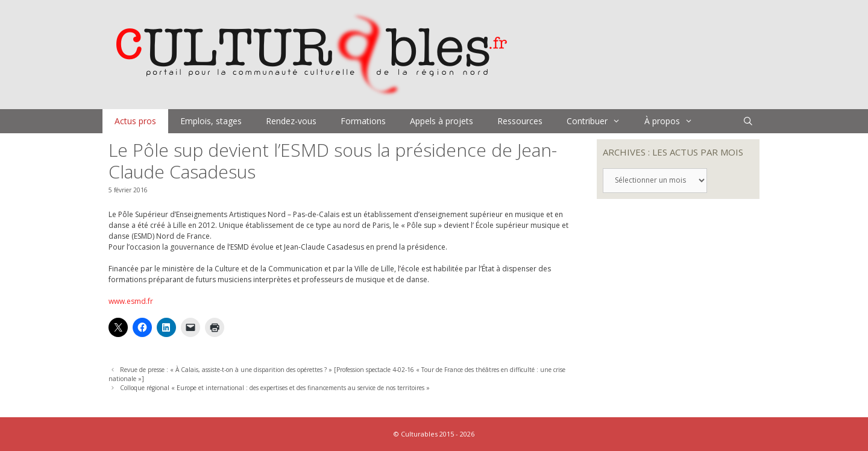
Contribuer (599, 121)
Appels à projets (442, 121)
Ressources (520, 121)
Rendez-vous (291, 121)
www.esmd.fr (131, 301)
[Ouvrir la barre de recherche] (748, 121)
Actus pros (135, 121)
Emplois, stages (211, 121)
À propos (675, 121)
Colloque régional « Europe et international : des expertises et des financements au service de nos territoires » (275, 388)
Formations (363, 121)
